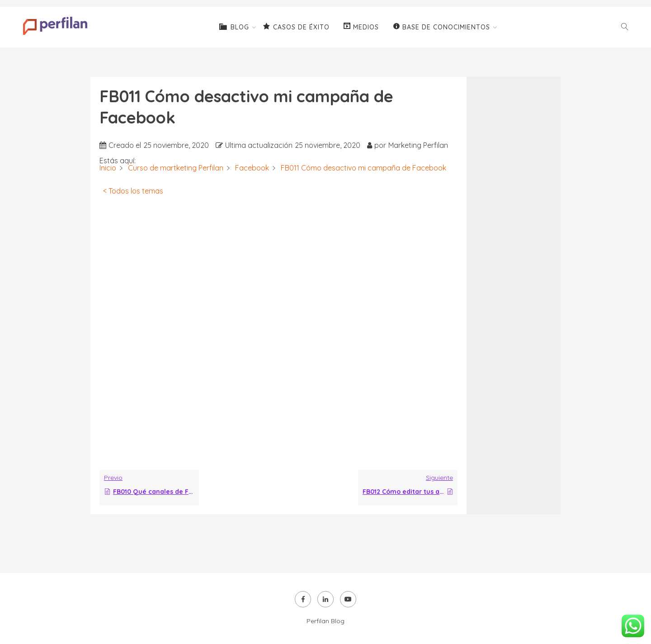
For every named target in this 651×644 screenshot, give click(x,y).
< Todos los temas (133, 191)
